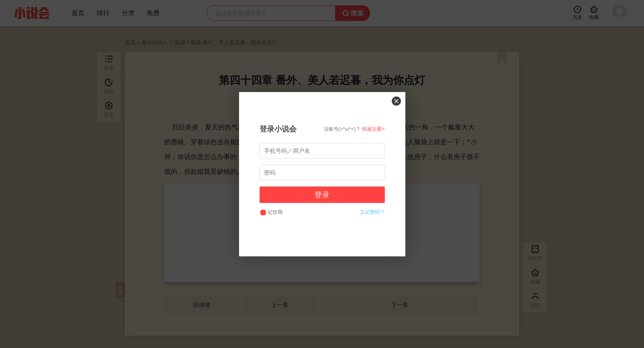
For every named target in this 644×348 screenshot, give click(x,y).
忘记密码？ (373, 212)
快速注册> (373, 129)
